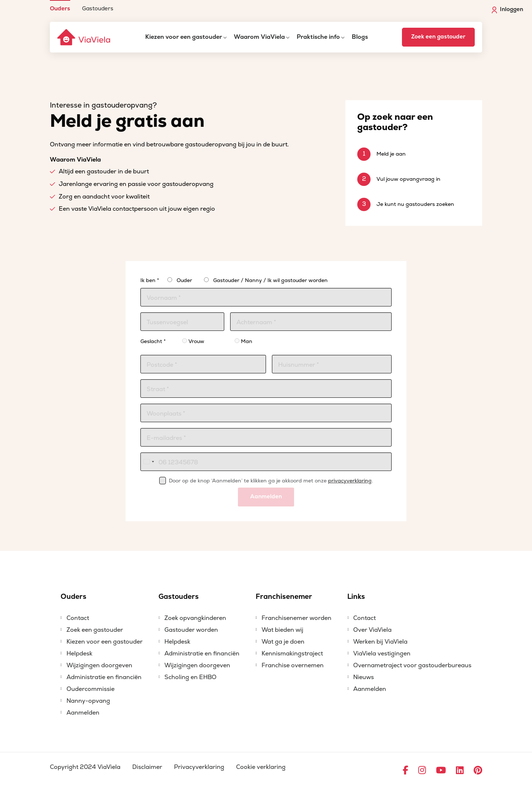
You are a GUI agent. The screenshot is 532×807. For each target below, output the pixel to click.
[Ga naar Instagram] (422, 771)
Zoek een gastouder (438, 37)
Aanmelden (266, 497)
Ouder (184, 280)
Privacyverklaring (199, 767)
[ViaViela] (84, 37)
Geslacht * (153, 341)
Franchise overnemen (293, 665)
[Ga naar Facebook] (405, 771)
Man (243, 341)
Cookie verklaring (261, 767)
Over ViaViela (372, 630)
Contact (78, 618)
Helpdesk (79, 654)
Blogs (360, 37)
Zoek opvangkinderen (195, 618)
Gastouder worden (191, 630)
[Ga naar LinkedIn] (460, 771)
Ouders (60, 8)
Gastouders (98, 8)
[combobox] (149, 462)
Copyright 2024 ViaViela (85, 767)
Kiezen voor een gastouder (184, 37)
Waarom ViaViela (259, 37)
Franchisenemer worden (296, 618)
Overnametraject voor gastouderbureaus (412, 665)
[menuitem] (60, 6)
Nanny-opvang (88, 701)
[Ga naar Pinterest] (478, 771)
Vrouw (193, 341)
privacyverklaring (350, 481)
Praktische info (318, 37)
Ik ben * (150, 280)
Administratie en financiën (104, 677)
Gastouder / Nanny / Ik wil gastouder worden (270, 280)
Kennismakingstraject (292, 654)
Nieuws (364, 677)
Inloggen (507, 10)
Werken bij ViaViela (380, 642)
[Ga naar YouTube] (441, 771)
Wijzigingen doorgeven (99, 665)
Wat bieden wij (282, 630)
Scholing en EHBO (190, 677)
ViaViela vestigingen (382, 654)
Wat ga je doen (283, 642)
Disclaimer (147, 767)
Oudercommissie (91, 689)
